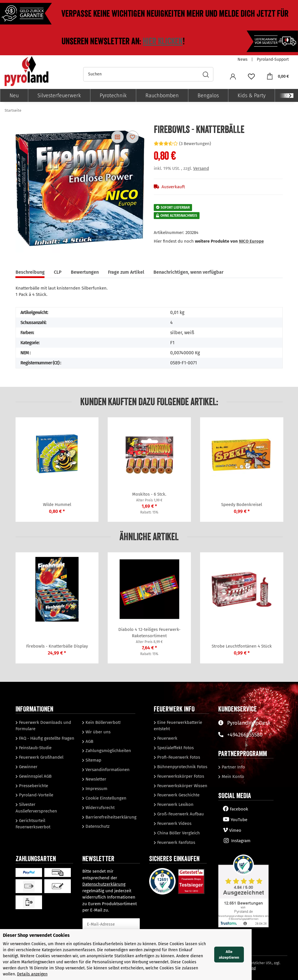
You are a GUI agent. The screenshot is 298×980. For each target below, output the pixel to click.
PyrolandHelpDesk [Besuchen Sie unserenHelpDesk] (244, 723)
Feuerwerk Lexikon (175, 804)
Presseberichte (33, 786)
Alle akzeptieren (275, 958)
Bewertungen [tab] (85, 272)
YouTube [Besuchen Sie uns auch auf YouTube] (235, 820)
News (243, 59)
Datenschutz (97, 826)
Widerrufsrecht (99, 808)
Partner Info (233, 767)
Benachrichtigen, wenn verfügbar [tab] (188, 272)
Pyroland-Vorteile (36, 795)
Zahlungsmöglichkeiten (108, 751)
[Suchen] (141, 74)
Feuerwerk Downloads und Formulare (43, 726)
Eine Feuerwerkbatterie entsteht (178, 726)
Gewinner (28, 767)
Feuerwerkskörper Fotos (180, 776)
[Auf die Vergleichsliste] (117, 137)
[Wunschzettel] (251, 76)
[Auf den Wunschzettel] (132, 137)
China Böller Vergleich (178, 833)
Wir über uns (97, 732)
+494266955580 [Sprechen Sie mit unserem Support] (240, 735)
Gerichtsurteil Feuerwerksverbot (33, 824)
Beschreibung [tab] (30, 272)
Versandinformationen (107, 770)
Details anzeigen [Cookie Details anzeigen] (50, 974)
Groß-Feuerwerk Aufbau (180, 814)
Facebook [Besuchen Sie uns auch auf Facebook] (236, 809)
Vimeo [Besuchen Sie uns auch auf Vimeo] (232, 830)
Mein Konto (232, 777)
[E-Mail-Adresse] (111, 924)
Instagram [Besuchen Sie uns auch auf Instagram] (237, 841)
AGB (89, 741)
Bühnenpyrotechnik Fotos (182, 767)
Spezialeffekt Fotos (175, 748)
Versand (201, 168)
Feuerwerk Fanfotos (176, 842)
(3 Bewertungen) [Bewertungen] (182, 144)
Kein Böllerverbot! (103, 722)
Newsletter (95, 779)
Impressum (96, 789)
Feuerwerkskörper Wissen (182, 786)
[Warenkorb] (278, 76)
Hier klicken (163, 41)
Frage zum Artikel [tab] (126, 272)
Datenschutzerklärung (104, 884)
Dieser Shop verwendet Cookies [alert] (36, 941)
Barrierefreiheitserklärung (110, 817)
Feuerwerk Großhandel (41, 757)
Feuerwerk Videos (174, 823)
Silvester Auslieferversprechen (36, 808)
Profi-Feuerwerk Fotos (178, 757)
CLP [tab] (58, 272)
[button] (233, 76)
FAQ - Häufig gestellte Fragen (46, 738)
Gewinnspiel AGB (35, 776)
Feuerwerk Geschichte (178, 795)
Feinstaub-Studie (35, 748)
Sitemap (93, 760)
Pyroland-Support (273, 59)
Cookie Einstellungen (105, 798)
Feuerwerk (167, 738)
